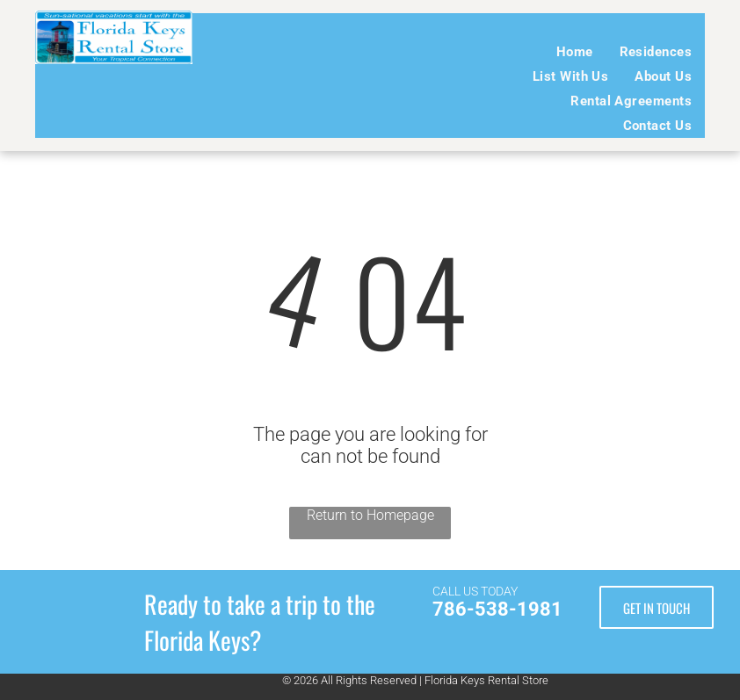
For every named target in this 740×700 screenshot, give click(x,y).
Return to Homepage (370, 515)
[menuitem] (575, 52)
